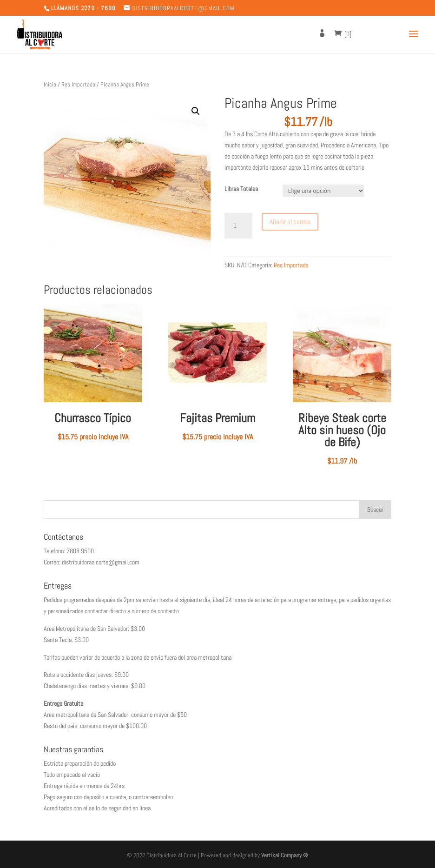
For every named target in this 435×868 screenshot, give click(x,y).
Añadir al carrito (290, 222)
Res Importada (78, 84)
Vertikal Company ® (285, 855)
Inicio (50, 84)
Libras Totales (241, 189)
